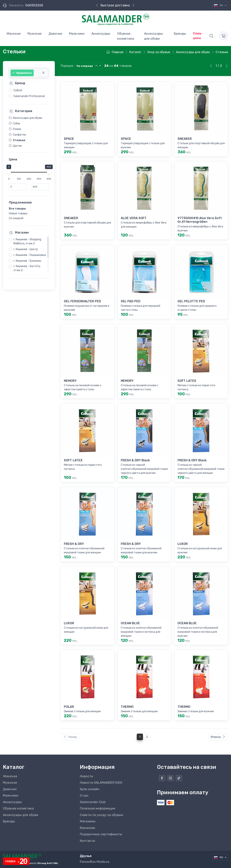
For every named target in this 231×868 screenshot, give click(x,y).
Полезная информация (98, 808)
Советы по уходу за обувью (102, 815)
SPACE (69, 139)
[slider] (9, 172)
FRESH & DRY (74, 544)
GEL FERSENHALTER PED (82, 301)
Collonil (18, 90)
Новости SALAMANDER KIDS (101, 783)
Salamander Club (93, 802)
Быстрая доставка (115, 5)
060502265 (34, 5)
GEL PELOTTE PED (191, 301)
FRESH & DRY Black (135, 460)
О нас (84, 795)
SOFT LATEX (187, 381)
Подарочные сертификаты (101, 834)
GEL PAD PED (131, 301)
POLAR (69, 707)
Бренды (9, 821)
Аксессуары (12, 802)
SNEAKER (185, 139)
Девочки (10, 789)
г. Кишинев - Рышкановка (30, 255)
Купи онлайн (90, 789)
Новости (86, 776)
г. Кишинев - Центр (26, 249)
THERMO (127, 707)
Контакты (88, 841)
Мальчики (11, 795)
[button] (211, 36)
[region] (29, 93)
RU (219, 5)
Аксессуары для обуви (20, 815)
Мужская (10, 783)
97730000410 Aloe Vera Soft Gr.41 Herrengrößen (200, 220)
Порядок (67, 66)
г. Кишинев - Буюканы (27, 261)
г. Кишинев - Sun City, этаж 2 (27, 268)
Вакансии (87, 828)
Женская (10, 776)
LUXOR (183, 544)
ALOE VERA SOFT (134, 218)
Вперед (218, 737)
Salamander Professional (29, 96)
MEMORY (70, 381)
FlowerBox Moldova (95, 862)
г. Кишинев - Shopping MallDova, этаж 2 (27, 241)
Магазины (88, 821)
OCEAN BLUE (130, 623)
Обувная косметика (18, 808)
